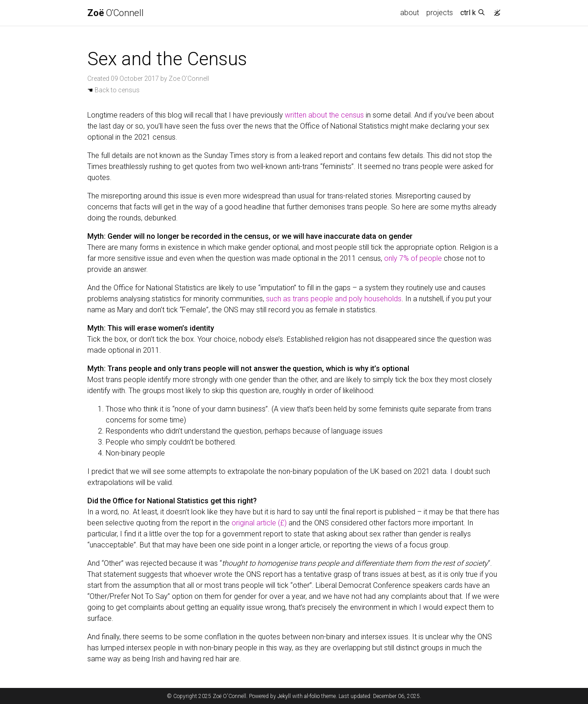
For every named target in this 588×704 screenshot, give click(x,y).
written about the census (324, 115)
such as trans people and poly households (334, 299)
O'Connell (116, 13)
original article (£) (259, 523)
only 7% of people (413, 258)
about (410, 13)
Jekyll (284, 696)
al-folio (312, 696)
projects (440, 13)
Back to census (113, 90)
